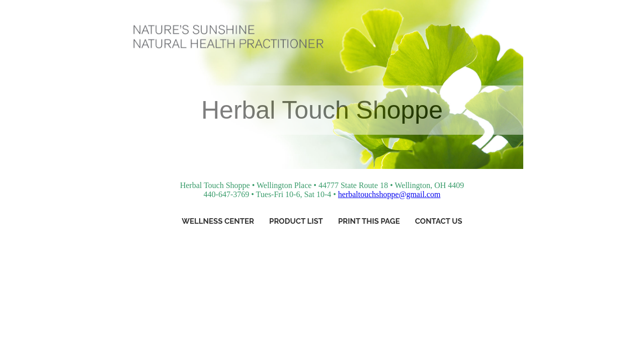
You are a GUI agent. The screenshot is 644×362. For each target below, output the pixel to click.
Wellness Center (218, 221)
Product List (296, 221)
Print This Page (369, 221)
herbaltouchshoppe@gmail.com (389, 194)
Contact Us (439, 221)
